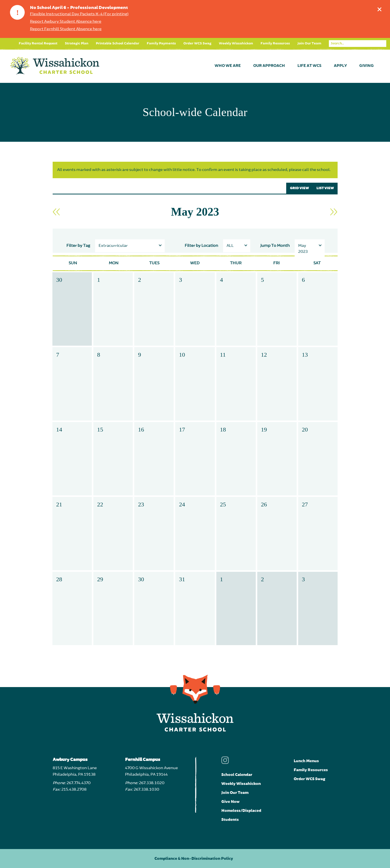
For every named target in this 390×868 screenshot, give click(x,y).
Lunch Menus (306, 761)
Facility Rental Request (38, 43)
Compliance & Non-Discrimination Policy (194, 859)
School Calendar (237, 775)
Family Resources (275, 43)
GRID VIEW (299, 188)
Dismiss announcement (381, 8)
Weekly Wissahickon (236, 43)
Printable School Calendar (118, 43)
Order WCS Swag (197, 43)
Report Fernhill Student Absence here (66, 29)
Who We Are (228, 66)
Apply (340, 66)
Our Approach (269, 66)
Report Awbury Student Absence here (66, 22)
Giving (367, 66)
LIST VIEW (325, 188)
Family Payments (161, 43)
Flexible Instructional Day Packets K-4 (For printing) (79, 14)
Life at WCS (309, 66)
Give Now (230, 802)
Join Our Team (309, 43)
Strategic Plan (77, 43)
